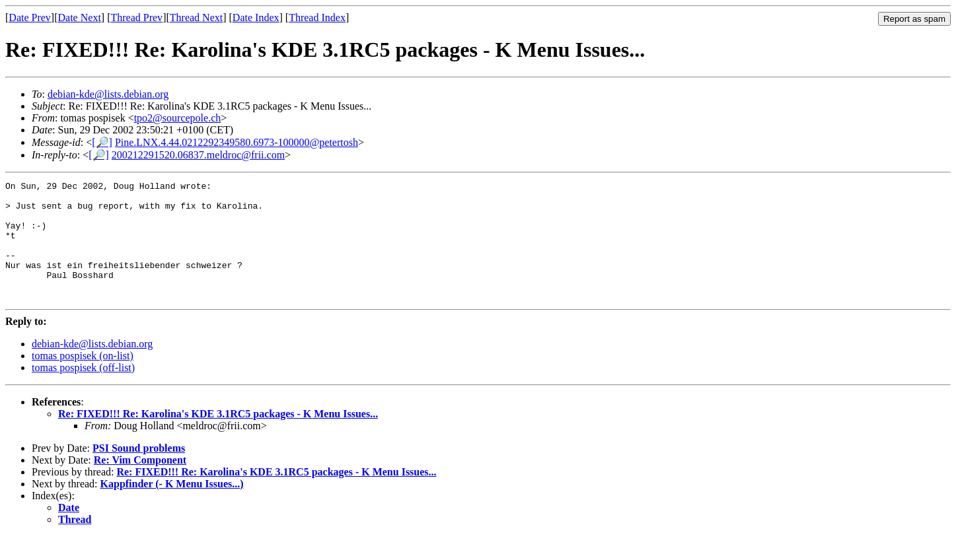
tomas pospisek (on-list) (83, 379)
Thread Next (196, 17)
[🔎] (102, 142)
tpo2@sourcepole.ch (178, 118)
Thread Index (317, 17)
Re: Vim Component (140, 484)
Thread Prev (136, 17)
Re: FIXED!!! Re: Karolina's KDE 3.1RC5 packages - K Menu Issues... (218, 437)
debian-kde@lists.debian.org (108, 94)
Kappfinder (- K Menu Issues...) (172, 507)
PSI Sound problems (139, 472)
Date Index (256, 17)
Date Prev (30, 17)
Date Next (80, 17)
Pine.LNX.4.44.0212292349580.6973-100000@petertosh (237, 142)
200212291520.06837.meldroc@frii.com (198, 155)
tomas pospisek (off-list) (83, 391)
